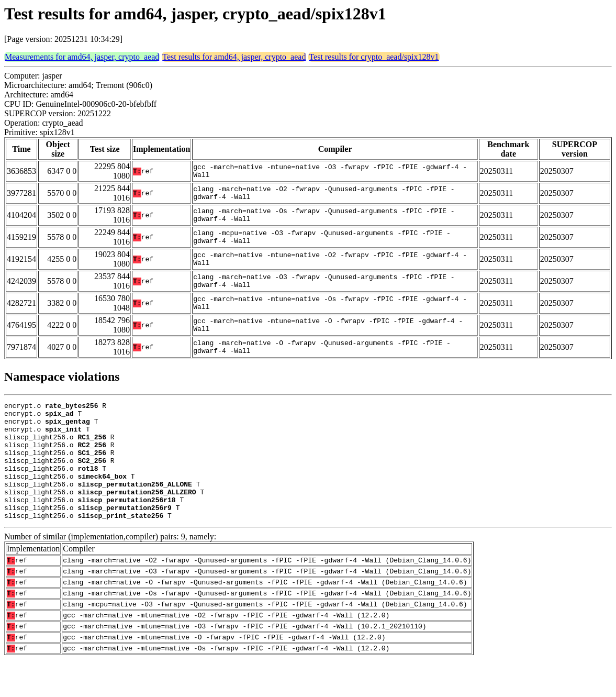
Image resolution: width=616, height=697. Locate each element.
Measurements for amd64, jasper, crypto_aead (82, 57)
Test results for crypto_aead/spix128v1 (374, 57)
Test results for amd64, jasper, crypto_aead (234, 57)
